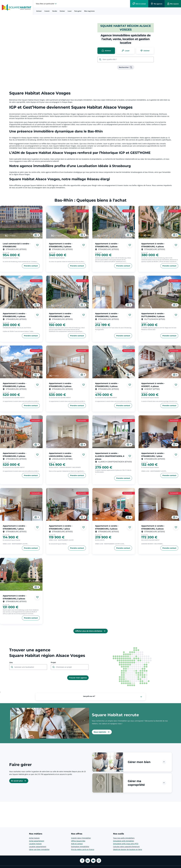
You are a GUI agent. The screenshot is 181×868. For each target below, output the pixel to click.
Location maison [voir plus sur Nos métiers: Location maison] (35, 844)
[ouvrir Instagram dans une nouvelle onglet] (99, 861)
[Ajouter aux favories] (37, 245)
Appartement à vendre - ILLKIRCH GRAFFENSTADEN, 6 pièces (110, 456)
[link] (126, 67)
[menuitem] (39, 11)
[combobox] (127, 60)
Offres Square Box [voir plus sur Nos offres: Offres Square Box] (78, 841)
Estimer (62, 11)
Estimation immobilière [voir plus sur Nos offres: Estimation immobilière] (80, 847)
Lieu (11, 662)
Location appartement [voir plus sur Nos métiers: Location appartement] (38, 847)
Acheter (39, 11)
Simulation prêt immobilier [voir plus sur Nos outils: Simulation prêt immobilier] (124, 841)
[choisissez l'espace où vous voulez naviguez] (47, 4)
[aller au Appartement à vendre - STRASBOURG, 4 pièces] (160, 222)
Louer (70, 11)
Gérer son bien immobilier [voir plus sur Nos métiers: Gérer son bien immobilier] (39, 849)
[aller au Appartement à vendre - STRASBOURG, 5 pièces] (21, 362)
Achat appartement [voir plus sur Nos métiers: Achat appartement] (37, 841)
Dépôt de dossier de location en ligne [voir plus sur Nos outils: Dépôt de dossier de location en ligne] (128, 849)
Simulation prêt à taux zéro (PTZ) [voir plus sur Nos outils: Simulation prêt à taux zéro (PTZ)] (126, 844)
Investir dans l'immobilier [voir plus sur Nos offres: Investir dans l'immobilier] (81, 838)
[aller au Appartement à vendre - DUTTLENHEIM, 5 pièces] (160, 292)
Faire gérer (78, 11)
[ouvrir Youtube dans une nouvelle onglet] (93, 861)
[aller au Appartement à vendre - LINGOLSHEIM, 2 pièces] (67, 432)
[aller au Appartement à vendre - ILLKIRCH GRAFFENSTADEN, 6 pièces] (114, 432)
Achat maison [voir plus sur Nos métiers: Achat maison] (34, 838)
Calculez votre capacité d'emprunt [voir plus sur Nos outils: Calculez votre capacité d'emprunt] (126, 847)
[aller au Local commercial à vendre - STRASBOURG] (21, 222)
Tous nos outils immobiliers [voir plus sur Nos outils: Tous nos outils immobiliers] (124, 838)
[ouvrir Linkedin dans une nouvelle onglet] (88, 861)
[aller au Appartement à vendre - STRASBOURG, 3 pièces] (67, 222)
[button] (132, 762)
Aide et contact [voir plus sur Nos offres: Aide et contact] (77, 844)
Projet (53, 662)
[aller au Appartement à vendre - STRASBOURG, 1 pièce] (67, 292)
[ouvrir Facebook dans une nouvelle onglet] (82, 861)
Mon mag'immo (89, 11)
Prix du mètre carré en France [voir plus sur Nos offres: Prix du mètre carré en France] (83, 849)
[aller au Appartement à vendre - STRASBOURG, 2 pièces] (114, 222)
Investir (47, 11)
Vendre (55, 11)
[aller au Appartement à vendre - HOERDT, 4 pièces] (160, 362)
